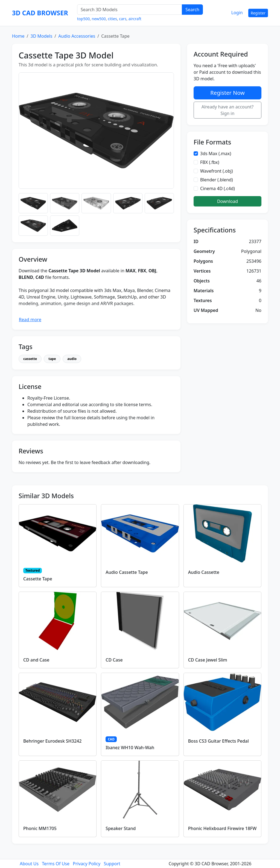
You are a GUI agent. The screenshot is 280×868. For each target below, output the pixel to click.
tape (52, 359)
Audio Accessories (77, 36)
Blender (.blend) (217, 180)
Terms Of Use (56, 864)
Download (227, 201)
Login (237, 13)
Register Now (227, 93)
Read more (30, 320)
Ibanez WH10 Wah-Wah (130, 748)
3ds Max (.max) (216, 153)
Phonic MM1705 (40, 828)
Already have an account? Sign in (228, 110)
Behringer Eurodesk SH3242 (52, 741)
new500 (99, 19)
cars (123, 19)
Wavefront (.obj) (217, 171)
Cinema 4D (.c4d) (218, 188)
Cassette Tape (38, 579)
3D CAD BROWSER (40, 13)
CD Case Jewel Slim (208, 660)
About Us (29, 864)
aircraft (135, 19)
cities (112, 19)
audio (72, 359)
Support (112, 864)
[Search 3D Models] (130, 10)
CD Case (114, 660)
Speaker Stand (121, 828)
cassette (30, 359)
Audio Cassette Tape (127, 572)
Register (258, 13)
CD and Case (36, 660)
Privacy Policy (87, 864)
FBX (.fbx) (210, 162)
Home (18, 36)
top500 (83, 19)
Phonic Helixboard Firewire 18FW (222, 828)
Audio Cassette (204, 572)
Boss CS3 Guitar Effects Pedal (218, 741)
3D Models (41, 36)
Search (192, 10)
